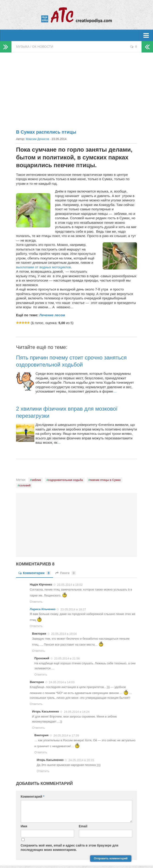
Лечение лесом (52, 315)
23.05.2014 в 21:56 (67, 658)
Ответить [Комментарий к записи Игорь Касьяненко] (38, 728)
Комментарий (33, 797)
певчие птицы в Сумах (105, 480)
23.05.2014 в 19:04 (64, 634)
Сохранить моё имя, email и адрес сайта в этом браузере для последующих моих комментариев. (69, 847)
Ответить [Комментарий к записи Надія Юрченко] (36, 602)
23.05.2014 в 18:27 (73, 609)
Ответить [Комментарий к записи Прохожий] (41, 674)
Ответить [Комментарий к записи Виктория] (38, 651)
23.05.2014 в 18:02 (70, 585)
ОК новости (43, 47)
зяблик (36, 480)
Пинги (66, 573)
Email (83, 826)
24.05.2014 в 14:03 (62, 682)
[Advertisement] (76, 89)
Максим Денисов (38, 139)
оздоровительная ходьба (66, 480)
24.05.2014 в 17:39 (66, 735)
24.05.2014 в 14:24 (77, 712)
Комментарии (35, 573)
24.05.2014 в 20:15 (81, 760)
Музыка (23, 47)
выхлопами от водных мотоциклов (44, 267)
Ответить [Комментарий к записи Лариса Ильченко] (36, 626)
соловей (25, 485)
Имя (24, 826)
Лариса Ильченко (43, 609)
